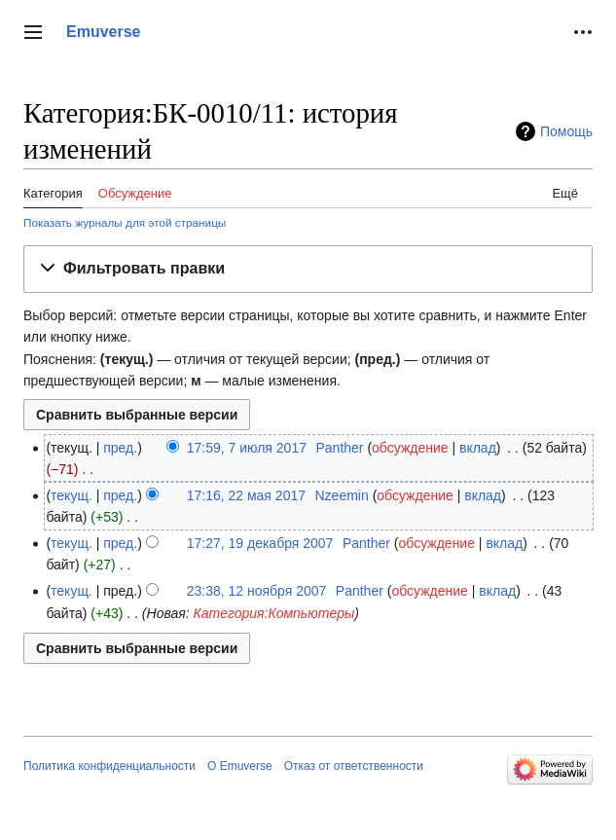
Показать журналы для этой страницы (125, 222)
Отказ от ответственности (354, 766)
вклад (478, 448)
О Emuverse (240, 766)
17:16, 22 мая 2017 (246, 495)
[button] (33, 32)
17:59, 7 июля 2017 (247, 448)
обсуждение (410, 448)
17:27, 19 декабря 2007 (260, 543)
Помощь (566, 131)
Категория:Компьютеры (273, 613)
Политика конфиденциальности (109, 766)
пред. (120, 448)
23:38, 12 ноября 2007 (257, 591)
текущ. (72, 495)
